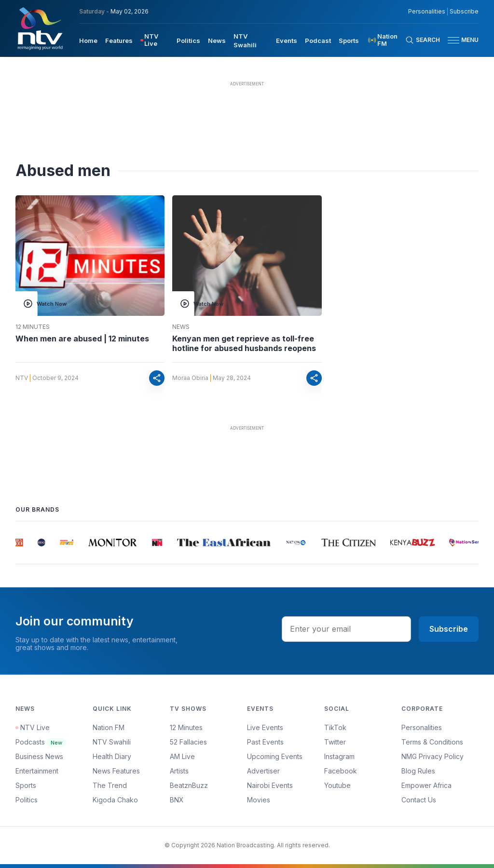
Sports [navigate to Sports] (349, 41)
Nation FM (109, 727)
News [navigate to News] (217, 41)
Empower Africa (426, 785)
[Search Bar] (423, 40)
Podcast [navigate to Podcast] (318, 41)
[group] (21, 542)
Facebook (341, 771)
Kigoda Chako (115, 800)
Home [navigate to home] (88, 41)
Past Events (265, 742)
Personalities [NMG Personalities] (427, 12)
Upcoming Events (275, 756)
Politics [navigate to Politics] (188, 41)
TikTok (335, 727)
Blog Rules (418, 771)
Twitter (335, 742)
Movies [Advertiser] (259, 800)
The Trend (110, 785)
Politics (27, 800)
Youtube (337, 785)
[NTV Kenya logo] (40, 28)
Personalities (422, 727)
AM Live (182, 756)
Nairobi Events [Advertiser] (270, 785)
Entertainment (37, 771)
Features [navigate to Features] (119, 41)
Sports (26, 785)
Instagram (339, 756)
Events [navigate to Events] (287, 41)
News (181, 327)
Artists (179, 771)
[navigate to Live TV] (155, 40)
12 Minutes (33, 327)
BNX (177, 800)
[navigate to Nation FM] (386, 40)
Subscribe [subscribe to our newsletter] (464, 12)
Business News (39, 756)
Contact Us (419, 800)
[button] (459, 40)
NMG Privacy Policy (432, 756)
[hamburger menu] (453, 40)
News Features (116, 771)
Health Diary (112, 756)
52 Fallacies (188, 742)
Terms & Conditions (432, 742)
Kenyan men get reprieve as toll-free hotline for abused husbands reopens (244, 343)
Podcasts (41, 742)
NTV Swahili (112, 742)
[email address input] (346, 629)
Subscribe (449, 629)
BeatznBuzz (189, 785)
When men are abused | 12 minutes (82, 339)
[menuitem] (88, 40)
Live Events (265, 727)
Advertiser (263, 771)
